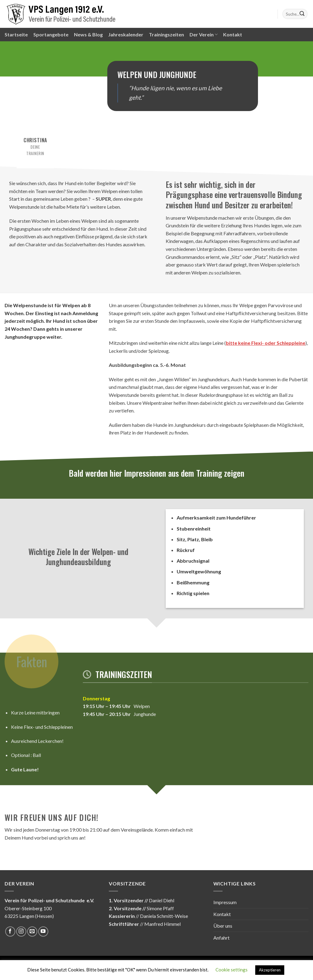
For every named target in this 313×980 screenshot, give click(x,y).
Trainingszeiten (166, 34)
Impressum (225, 902)
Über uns (223, 926)
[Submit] (302, 14)
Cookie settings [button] (232, 970)
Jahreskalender (126, 34)
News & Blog (88, 34)
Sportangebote (51, 34)
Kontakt (233, 34)
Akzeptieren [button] (270, 970)
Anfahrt (221, 938)
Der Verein (204, 35)
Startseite (16, 34)
